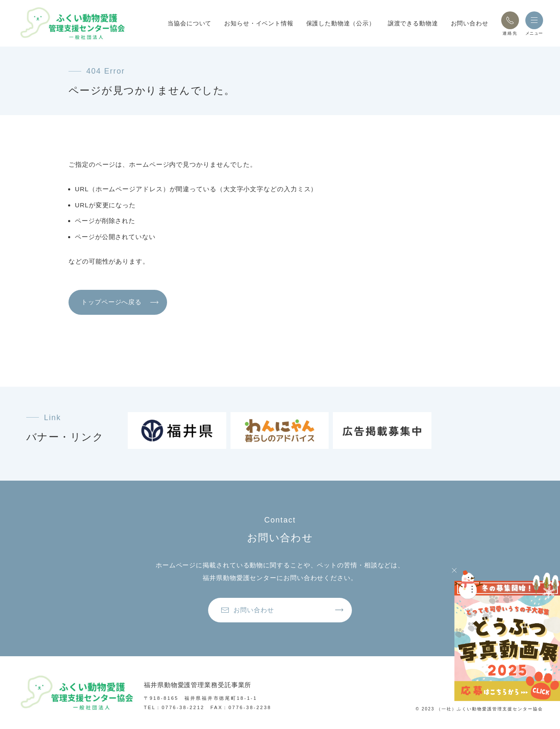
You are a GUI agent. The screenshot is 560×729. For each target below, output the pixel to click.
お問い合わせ (470, 23)
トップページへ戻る (111, 302)
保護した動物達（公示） (341, 23)
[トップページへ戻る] (72, 23)
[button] (510, 20)
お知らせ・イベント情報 (259, 23)
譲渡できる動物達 (413, 23)
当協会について (189, 23)
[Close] (454, 570)
